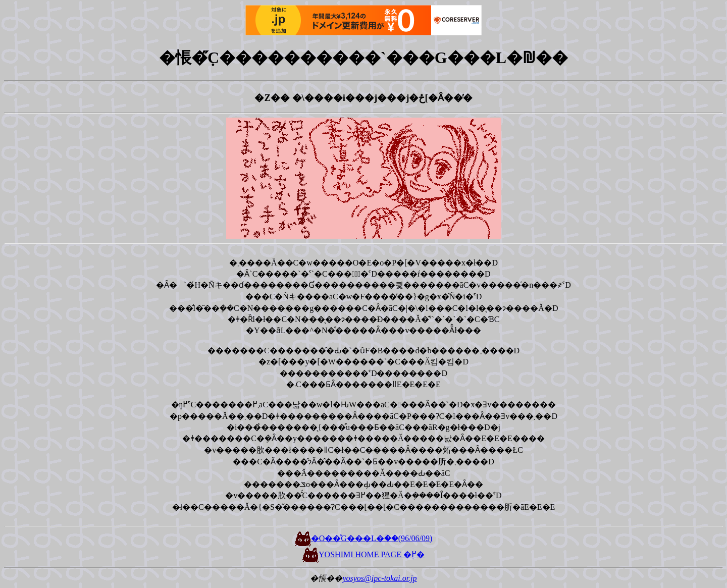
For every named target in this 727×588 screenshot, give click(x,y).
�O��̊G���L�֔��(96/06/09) (363, 538)
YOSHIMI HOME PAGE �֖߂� (363, 554)
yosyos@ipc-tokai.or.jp (379, 578)
